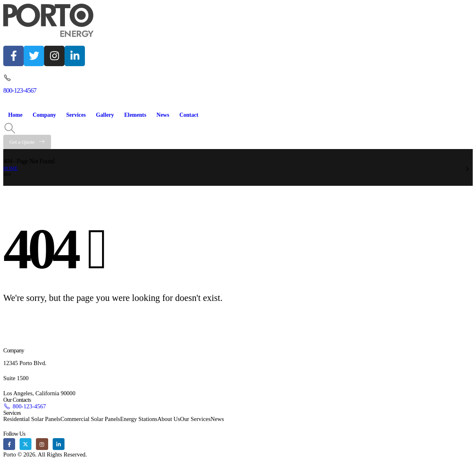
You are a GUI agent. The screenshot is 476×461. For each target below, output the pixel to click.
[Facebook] (9, 444)
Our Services (195, 419)
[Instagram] (42, 444)
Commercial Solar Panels (90, 419)
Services (76, 115)
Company (44, 115)
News (163, 115)
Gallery (105, 115)
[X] (26, 444)
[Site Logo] (49, 20)
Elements (135, 115)
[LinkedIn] (59, 444)
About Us (169, 419)
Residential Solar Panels (32, 419)
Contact (189, 115)
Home (15, 115)
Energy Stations (139, 419)
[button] (10, 129)
